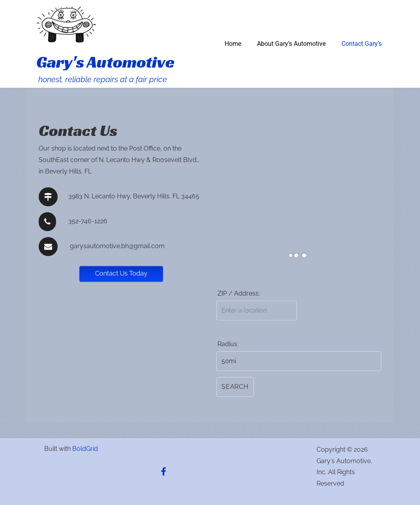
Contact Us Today (121, 273)
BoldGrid (85, 449)
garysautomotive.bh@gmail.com (117, 246)
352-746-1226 (88, 221)
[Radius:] (299, 361)
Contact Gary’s (362, 44)
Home (233, 44)
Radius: (228, 344)
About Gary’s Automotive (291, 44)
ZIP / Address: (239, 293)
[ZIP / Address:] (257, 311)
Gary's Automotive (105, 62)
